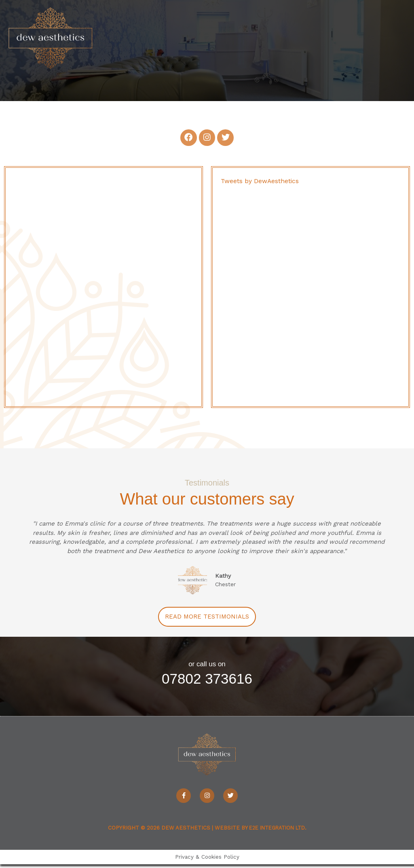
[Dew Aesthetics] (59, 44)
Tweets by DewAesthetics (260, 185)
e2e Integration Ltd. (278, 831)
